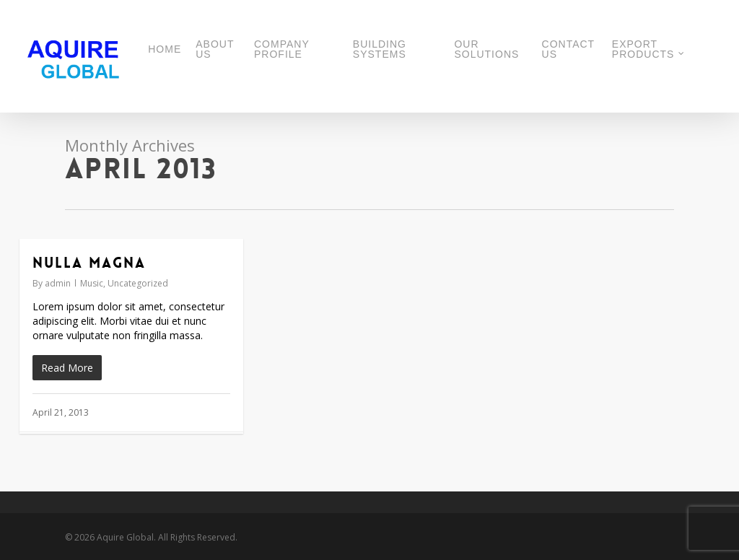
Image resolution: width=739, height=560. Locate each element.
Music (92, 283)
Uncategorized (138, 283)
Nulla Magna (89, 263)
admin (58, 283)
